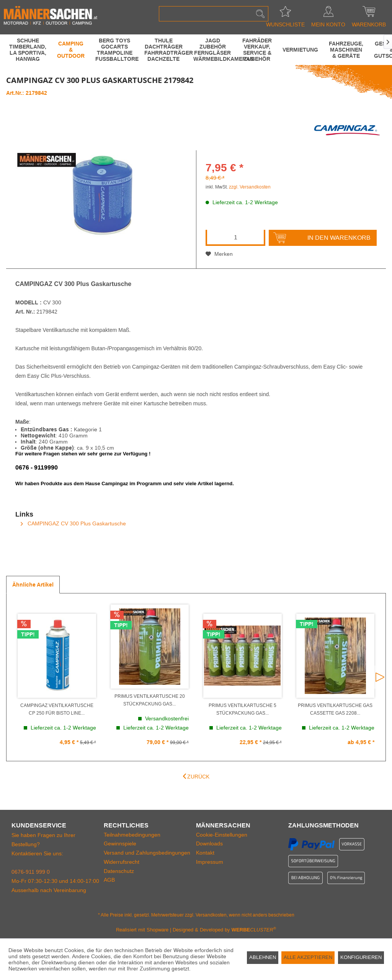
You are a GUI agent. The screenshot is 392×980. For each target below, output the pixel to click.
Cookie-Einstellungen (222, 835)
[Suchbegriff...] (214, 14)
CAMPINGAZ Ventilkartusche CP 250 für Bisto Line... (57, 709)
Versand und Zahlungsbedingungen (147, 853)
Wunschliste (285, 14)
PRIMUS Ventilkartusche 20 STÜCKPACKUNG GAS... (150, 700)
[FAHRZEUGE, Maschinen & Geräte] (346, 50)
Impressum (210, 862)
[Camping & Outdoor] (71, 50)
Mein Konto (328, 14)
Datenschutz (119, 871)
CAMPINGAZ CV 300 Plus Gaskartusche (73, 523)
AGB (109, 880)
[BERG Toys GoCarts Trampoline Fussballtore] (114, 50)
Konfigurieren (361, 957)
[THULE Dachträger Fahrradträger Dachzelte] (163, 50)
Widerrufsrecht (122, 862)
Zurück (196, 776)
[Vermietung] (300, 50)
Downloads (209, 843)
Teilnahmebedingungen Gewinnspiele (132, 839)
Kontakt (205, 853)
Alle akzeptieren (308, 957)
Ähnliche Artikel (33, 585)
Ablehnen (263, 957)
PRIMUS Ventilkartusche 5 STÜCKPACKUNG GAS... (243, 709)
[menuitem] (214, 14)
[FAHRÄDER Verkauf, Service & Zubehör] (257, 50)
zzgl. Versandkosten (250, 187)
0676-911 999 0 (31, 872)
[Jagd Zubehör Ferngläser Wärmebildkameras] (212, 50)
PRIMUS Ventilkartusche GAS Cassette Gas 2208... (335, 709)
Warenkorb (369, 14)
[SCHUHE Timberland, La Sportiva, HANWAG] (28, 50)
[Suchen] (260, 14)
